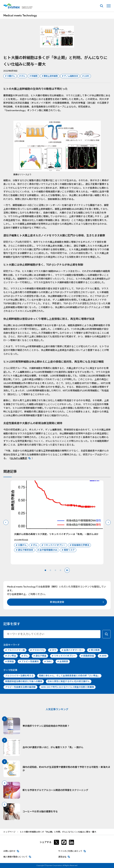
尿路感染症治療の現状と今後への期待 (24, 681)
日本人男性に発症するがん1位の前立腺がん (69, 681)
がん (22, 76)
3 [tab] (55, 570)
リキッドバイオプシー (53, 545)
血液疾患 (63, 662)
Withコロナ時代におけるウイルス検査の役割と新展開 (67, 687)
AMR (103, 656)
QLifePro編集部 (21, 458)
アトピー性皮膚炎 (29, 662)
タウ (53, 650)
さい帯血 (11, 656)
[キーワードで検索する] (106, 634)
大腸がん (10, 76)
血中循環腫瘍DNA (47, 550)
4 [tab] (60, 570)
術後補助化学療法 (79, 545)
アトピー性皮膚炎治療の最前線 (20, 687)
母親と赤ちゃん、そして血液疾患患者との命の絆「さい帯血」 (69, 676)
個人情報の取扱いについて (17, 857)
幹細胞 (33, 76)
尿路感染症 (88, 656)
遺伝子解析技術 (24, 550)
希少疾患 (94, 650)
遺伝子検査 (40, 656)
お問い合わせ (11, 851)
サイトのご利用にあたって (72, 851)
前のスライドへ (6, 522)
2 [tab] (50, 570)
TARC (48, 662)
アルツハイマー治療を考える (19, 676)
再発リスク (68, 550)
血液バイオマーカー (72, 650)
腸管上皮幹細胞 (50, 76)
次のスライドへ (108, 522)
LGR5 (86, 76)
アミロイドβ (37, 650)
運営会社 (64, 857)
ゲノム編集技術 (70, 76)
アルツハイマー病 (15, 650)
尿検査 (10, 662)
